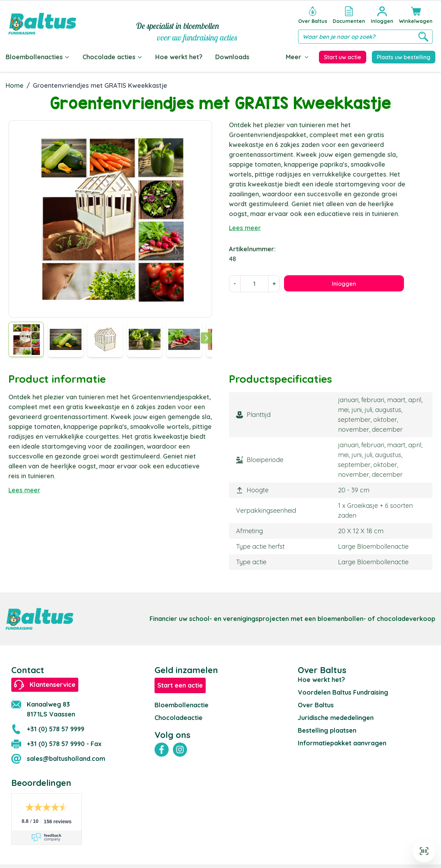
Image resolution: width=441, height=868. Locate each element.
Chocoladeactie (179, 716)
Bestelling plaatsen (327, 729)
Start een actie (180, 684)
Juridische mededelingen (336, 716)
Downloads (232, 57)
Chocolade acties (113, 57)
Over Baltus (316, 704)
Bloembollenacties (38, 57)
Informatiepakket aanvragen (342, 742)
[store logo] (42, 24)
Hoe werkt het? (179, 57)
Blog (269, 57)
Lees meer (245, 226)
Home (15, 84)
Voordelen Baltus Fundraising (343, 691)
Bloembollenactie (182, 704)
